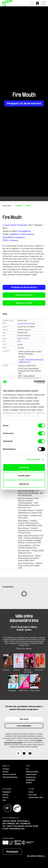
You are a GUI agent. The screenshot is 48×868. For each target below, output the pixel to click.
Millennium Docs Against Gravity (28, 671)
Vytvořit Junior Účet (36, 797)
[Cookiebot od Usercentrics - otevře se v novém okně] (34, 382)
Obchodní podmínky (10, 777)
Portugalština (24, 231)
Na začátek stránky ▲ (36, 856)
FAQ (4, 800)
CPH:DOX (6, 670)
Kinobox (14, 240)
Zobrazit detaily (33, 459)
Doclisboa (17, 670)
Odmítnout (24, 484)
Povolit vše (24, 467)
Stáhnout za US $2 (24, 303)
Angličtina (14, 234)
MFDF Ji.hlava (24, 691)
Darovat (5, 797)
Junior (31, 792)
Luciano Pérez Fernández (15, 225)
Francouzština (27, 234)
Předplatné (7, 792)
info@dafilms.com (17, 829)
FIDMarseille (12, 691)
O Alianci (6, 769)
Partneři (5, 772)
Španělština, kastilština (14, 237)
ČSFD (6, 240)
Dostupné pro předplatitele (31, 779)
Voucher (6, 795)
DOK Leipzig (39, 670)
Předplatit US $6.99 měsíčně (24, 103)
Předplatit (12, 852)
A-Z (27, 769)
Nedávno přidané (32, 772)
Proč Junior (33, 795)
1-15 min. (25, 338)
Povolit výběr (24, 476)
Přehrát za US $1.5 (24, 295)
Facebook (19, 206)
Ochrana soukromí (9, 774)
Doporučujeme (31, 774)
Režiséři (29, 783)
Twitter (28, 206)
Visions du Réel (35, 691)
